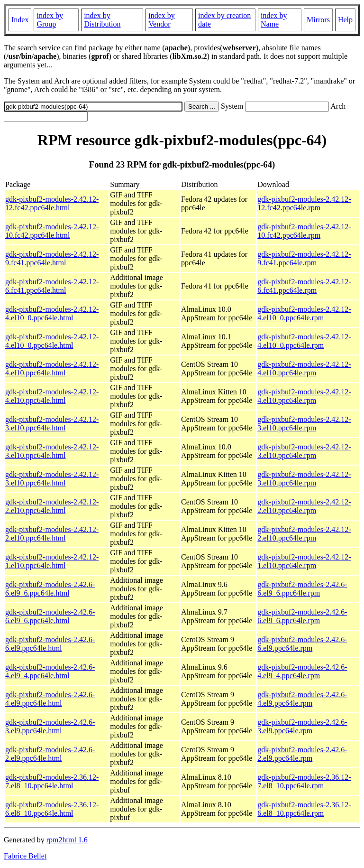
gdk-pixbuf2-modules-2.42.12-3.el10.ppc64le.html (52, 424)
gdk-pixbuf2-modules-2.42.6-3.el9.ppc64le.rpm (302, 726)
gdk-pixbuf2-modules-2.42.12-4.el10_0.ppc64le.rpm (304, 313)
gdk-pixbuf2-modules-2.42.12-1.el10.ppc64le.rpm (304, 561)
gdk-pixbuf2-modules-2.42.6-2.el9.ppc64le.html (50, 754)
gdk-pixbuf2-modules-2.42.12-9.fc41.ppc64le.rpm (304, 258)
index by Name (274, 20)
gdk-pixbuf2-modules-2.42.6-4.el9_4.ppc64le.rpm (302, 671)
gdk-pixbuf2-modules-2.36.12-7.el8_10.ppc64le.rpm (304, 781)
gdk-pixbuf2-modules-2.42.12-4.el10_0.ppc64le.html (52, 313)
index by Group (50, 20)
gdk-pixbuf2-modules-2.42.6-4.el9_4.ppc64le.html (50, 671)
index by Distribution (102, 20)
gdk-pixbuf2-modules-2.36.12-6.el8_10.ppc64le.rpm (304, 809)
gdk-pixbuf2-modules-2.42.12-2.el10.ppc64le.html (52, 506)
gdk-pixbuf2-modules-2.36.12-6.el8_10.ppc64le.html (52, 809)
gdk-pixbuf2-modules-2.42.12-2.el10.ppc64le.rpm (304, 506)
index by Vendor (162, 20)
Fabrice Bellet (25, 856)
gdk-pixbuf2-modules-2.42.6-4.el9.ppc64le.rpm (302, 699)
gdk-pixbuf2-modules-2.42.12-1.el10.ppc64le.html (52, 561)
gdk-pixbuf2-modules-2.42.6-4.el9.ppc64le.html (50, 699)
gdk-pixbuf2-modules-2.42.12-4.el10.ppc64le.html (52, 369)
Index (20, 20)
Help (345, 20)
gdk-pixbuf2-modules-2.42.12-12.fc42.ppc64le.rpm (304, 203)
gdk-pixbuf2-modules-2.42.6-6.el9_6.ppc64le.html (50, 589)
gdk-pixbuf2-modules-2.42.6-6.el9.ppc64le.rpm (302, 644)
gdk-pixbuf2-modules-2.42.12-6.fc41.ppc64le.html (52, 286)
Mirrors (318, 20)
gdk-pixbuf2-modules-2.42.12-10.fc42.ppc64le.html (52, 231)
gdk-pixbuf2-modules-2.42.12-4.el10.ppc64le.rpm (304, 369)
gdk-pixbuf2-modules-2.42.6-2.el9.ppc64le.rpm (302, 754)
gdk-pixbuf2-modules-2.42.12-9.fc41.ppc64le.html (52, 258)
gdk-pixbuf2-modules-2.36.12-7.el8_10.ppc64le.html (52, 781)
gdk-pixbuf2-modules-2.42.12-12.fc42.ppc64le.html (52, 203)
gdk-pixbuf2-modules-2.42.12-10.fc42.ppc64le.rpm (304, 231)
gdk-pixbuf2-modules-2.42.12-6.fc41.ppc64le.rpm (304, 286)
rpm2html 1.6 (67, 840)
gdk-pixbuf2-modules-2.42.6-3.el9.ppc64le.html (50, 726)
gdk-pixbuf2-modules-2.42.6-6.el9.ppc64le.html (50, 644)
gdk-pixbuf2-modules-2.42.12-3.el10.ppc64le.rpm (304, 424)
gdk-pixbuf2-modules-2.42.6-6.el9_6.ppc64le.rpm (302, 589)
